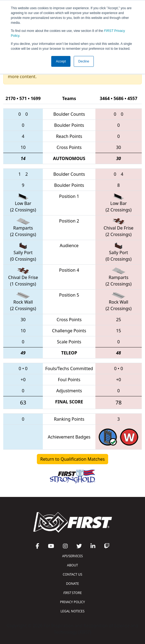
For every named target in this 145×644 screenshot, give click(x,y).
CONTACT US (73, 574)
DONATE (72, 584)
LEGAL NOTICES (72, 611)
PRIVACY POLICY (73, 602)
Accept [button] (61, 61)
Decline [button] (84, 61)
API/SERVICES (72, 556)
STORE (72, 593)
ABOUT (72, 565)
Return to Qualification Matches (73, 459)
